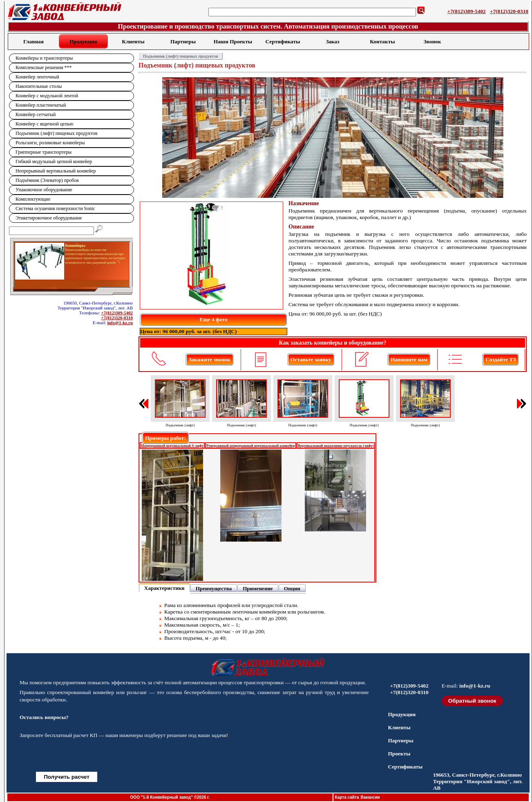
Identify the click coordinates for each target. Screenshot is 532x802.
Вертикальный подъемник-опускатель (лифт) (336, 446)
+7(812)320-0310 (509, 11)
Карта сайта (347, 797)
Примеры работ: (165, 438)
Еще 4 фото (213, 319)
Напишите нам (409, 360)
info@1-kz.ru (120, 323)
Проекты (399, 754)
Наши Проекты (233, 41)
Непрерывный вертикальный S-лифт (172, 446)
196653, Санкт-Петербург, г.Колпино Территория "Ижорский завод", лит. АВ (478, 781)
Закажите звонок (210, 360)
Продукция (83, 41)
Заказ (332, 41)
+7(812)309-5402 (467, 11)
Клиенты (133, 41)
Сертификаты (283, 41)
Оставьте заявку (311, 360)
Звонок (433, 41)
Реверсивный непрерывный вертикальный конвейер (251, 446)
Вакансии (370, 797)
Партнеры (183, 41)
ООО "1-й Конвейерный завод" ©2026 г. (170, 797)
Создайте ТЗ (501, 360)
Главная (34, 41)
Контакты (382, 41)
